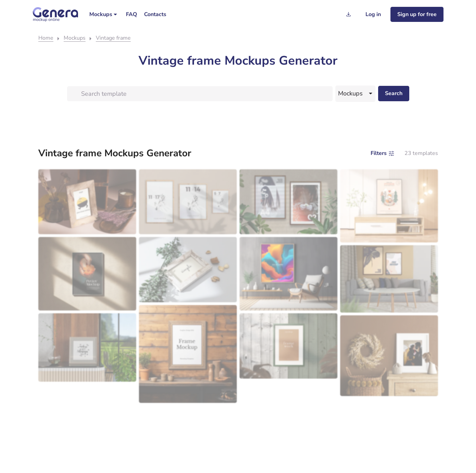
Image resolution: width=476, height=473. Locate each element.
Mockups (101, 14)
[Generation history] (348, 14)
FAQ (132, 14)
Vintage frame (113, 38)
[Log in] (373, 14)
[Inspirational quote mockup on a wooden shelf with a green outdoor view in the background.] (87, 347)
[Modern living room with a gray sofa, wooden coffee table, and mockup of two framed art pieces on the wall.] (389, 279)
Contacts (155, 14)
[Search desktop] (394, 94)
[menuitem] (104, 14)
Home (46, 38)
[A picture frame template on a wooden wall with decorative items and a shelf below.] (188, 354)
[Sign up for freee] (417, 14)
